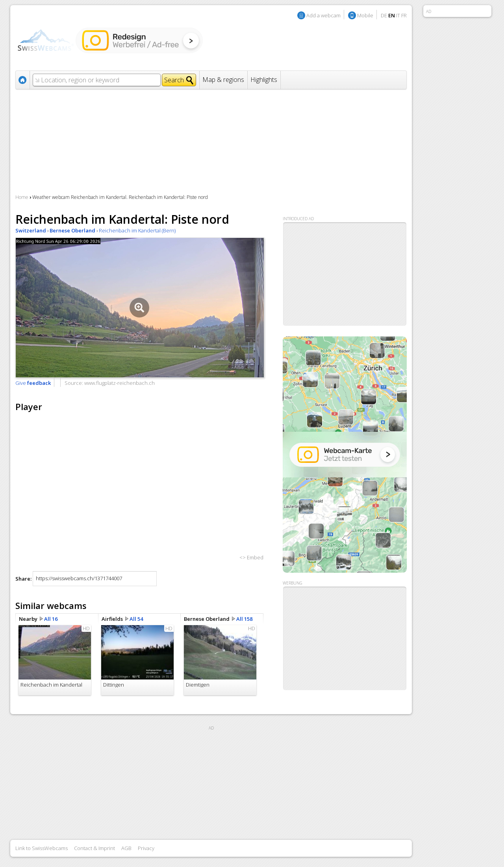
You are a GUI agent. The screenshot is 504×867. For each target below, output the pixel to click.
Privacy (146, 848)
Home (22, 197)
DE (384, 15)
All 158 (244, 619)
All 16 (51, 619)
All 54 (136, 619)
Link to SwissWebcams (42, 848)
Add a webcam (323, 15)
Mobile (365, 15)
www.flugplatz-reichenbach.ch (120, 383)
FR (404, 15)
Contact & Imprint (94, 848)
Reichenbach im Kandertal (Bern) (137, 230)
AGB (126, 848)
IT (398, 15)
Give (33, 383)
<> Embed (251, 557)
